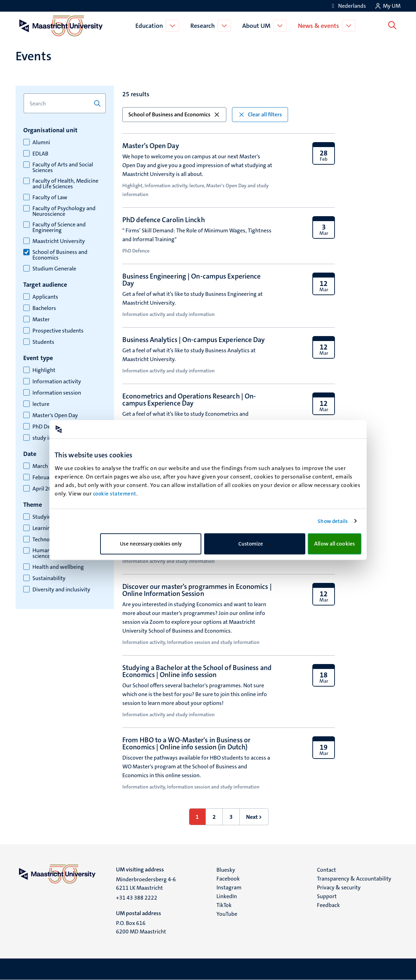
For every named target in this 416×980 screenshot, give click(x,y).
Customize (255, 544)
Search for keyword (23, 94)
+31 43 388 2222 (137, 898)
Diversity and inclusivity (61, 590)
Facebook (228, 879)
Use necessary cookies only (151, 544)
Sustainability (49, 578)
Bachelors (44, 308)
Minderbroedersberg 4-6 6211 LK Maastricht (146, 884)
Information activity (57, 382)
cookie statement (115, 494)
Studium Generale (54, 269)
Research (204, 26)
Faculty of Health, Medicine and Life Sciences (65, 184)
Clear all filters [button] (260, 114)
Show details (333, 521)
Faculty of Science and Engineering (59, 227)
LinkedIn (227, 896)
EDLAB (40, 154)
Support (327, 896)
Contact (326, 870)
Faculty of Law (50, 197)
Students (43, 342)
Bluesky (226, 870)
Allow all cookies (335, 544)
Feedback (328, 905)
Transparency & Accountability (354, 879)
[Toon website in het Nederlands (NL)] (348, 6)
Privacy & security (339, 887)
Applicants (45, 297)
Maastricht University (59, 241)
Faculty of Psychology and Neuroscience (64, 211)
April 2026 (45, 489)
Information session (57, 393)
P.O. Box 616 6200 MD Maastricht (141, 927)
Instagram (229, 887)
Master (41, 319)
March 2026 (47, 466)
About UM (257, 26)
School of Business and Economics (60, 255)
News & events (320, 26)
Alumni (41, 142)
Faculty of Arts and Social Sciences (63, 168)
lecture (41, 404)
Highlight (44, 370)
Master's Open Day (55, 415)
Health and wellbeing (58, 567)
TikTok (224, 905)
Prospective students (58, 331)
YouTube (227, 914)
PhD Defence (48, 427)
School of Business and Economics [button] (174, 114)
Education (150, 26)
